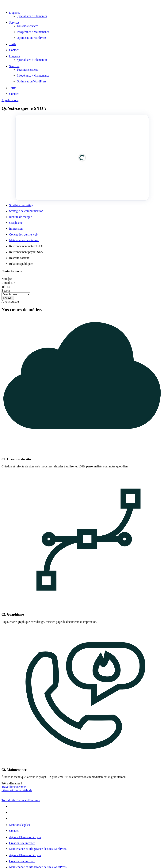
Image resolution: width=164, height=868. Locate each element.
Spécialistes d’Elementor (32, 16)
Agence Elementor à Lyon (25, 837)
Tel (4, 287)
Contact (14, 50)
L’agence (15, 13)
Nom (5, 279)
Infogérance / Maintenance (33, 32)
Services (14, 23)
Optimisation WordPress (32, 38)
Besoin (6, 291)
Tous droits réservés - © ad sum (21, 800)
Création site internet (22, 843)
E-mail (6, 283)
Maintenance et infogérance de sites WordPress (38, 849)
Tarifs (13, 44)
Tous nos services (27, 26)
